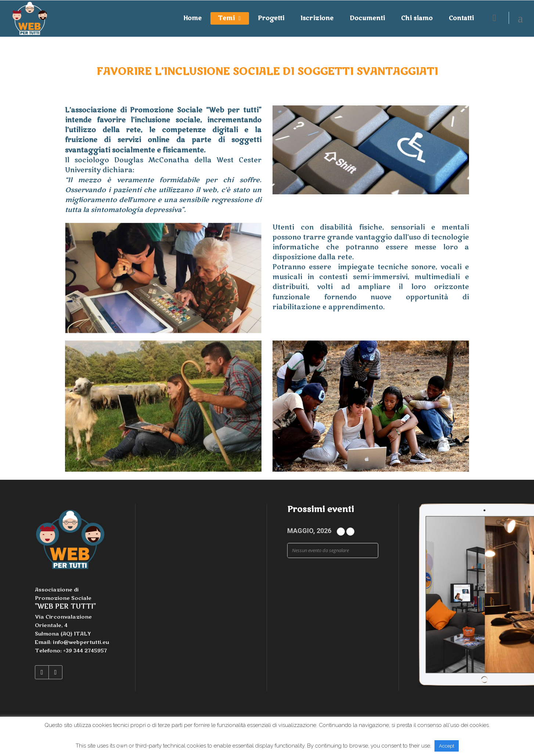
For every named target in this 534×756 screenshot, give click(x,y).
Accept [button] (447, 746)
